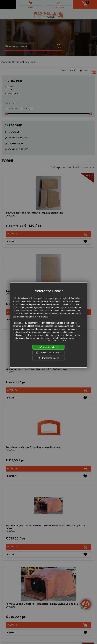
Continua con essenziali (48, 353)
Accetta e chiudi (49, 347)
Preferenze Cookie (48, 358)
